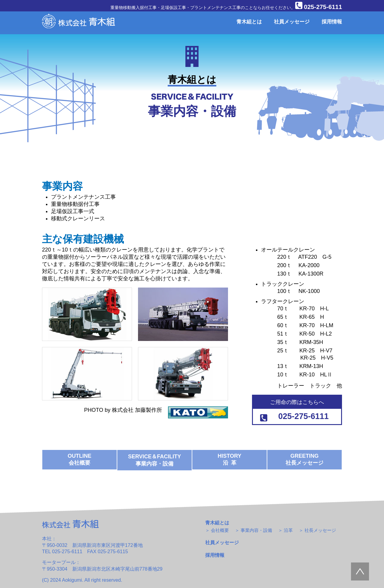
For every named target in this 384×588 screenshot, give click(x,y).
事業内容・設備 (256, 530)
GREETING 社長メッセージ (304, 459)
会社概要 (220, 530)
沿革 (288, 530)
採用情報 (332, 22)
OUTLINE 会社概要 (80, 459)
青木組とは (249, 22)
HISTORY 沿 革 (229, 459)
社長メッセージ (320, 530)
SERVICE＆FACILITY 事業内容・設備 (155, 460)
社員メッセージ (292, 22)
